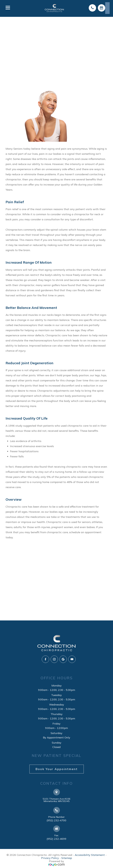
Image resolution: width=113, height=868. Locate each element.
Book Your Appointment (57, 769)
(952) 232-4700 (56, 820)
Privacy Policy (50, 858)
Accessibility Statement (90, 855)
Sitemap (67, 858)
